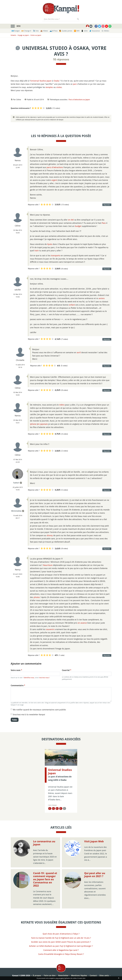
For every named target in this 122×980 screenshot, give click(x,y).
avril (79, 352)
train (37, 251)
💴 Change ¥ (26, 31)
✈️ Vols (36, 31)
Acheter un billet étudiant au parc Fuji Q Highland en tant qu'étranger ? (61, 933)
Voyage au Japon (23, 35)
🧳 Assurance (95, 31)
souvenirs (50, 629)
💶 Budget (16, 31)
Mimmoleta (16, 511)
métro (62, 405)
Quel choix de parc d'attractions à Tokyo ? (61, 920)
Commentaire (18, 685)
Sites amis (104, 962)
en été (71, 220)
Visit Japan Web (94, 828)
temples (49, 87)
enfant (72, 305)
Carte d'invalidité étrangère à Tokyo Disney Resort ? (61, 941)
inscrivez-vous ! (44, 678)
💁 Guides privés (66, 31)
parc (75, 84)
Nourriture (48, 565)
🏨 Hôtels (44, 31)
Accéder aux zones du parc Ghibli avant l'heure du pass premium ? (61, 928)
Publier (15, 720)
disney (50, 535)
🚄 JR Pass (54, 31)
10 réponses (61, 59)
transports (56, 255)
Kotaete (13, 35)
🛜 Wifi (77, 31)
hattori (16, 483)
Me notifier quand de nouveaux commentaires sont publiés (39, 710)
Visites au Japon (36, 35)
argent (54, 180)
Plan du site (61, 965)
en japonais (43, 424)
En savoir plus (81, 978)
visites (59, 87)
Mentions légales (79, 962)
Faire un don (50, 962)
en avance (82, 623)
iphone (33, 424)
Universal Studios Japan (41, 81)
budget (78, 226)
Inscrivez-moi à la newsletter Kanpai (29, 714)
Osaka (57, 81)
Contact (93, 962)
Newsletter (63, 962)
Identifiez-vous (29, 678)
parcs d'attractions (55, 167)
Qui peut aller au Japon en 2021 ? (95, 861)
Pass (104, 223)
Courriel (67, 670)
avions (102, 298)
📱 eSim (84, 31)
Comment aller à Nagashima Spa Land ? (61, 937)
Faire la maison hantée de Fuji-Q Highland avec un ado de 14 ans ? (61, 924)
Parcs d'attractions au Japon (79, 100)
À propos (37, 962)
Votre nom (16, 670)
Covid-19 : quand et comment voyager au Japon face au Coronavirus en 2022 (45, 866)
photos (37, 597)
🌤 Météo (105, 31)
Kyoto (50, 244)
